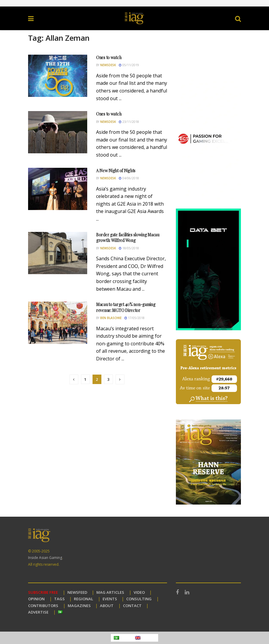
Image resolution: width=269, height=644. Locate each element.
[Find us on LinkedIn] (187, 592)
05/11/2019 (129, 65)
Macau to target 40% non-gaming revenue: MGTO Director (126, 307)
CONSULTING (139, 599)
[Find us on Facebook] (177, 592)
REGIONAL (84, 599)
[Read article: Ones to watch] (58, 76)
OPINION (36, 599)
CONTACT (132, 606)
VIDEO (139, 592)
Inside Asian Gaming (45, 558)
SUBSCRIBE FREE (43, 592)
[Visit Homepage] (134, 18)
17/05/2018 (134, 318)
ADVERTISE (38, 612)
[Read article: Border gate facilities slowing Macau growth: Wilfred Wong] (58, 253)
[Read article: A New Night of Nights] (58, 189)
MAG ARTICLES (110, 592)
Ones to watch (109, 57)
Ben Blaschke (111, 318)
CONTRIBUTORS (43, 606)
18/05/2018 (129, 248)
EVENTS (110, 599)
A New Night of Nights (116, 171)
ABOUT (107, 606)
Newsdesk (108, 65)
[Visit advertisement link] (134, 3)
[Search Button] (238, 18)
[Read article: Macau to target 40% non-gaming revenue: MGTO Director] (58, 323)
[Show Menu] (31, 18)
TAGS (59, 599)
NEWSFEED (77, 592)
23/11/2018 (129, 122)
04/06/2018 (129, 178)
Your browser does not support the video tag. (208, 53)
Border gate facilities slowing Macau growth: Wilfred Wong (128, 238)
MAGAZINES (79, 606)
